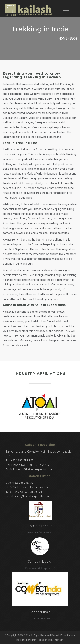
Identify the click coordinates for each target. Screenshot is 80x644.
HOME (63, 39)
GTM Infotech (56, 640)
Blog (74, 39)
